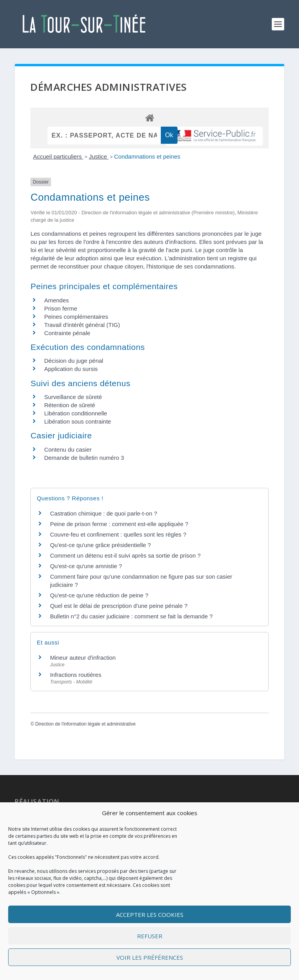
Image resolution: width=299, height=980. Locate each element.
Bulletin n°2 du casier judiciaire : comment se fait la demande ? (131, 616)
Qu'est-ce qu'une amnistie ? (86, 566)
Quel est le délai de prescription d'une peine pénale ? (119, 606)
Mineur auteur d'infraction (83, 658)
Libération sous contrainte (77, 421)
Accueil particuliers (58, 156)
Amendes (56, 300)
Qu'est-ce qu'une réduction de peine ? (99, 595)
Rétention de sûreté (69, 405)
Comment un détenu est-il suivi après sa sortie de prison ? (125, 555)
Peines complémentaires (76, 317)
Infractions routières (76, 675)
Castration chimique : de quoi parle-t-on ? (103, 513)
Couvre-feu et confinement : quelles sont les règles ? (118, 534)
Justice (99, 156)
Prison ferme (61, 308)
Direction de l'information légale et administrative (86, 724)
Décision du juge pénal (74, 361)
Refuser (150, 936)
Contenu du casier (68, 449)
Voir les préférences (150, 957)
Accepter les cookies (150, 915)
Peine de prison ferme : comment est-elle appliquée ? (119, 524)
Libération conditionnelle (76, 413)
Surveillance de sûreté (73, 397)
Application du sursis (71, 369)
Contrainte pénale (67, 333)
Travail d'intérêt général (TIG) (82, 325)
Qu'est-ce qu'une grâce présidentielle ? (100, 545)
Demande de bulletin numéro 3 (84, 458)
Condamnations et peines (147, 156)
